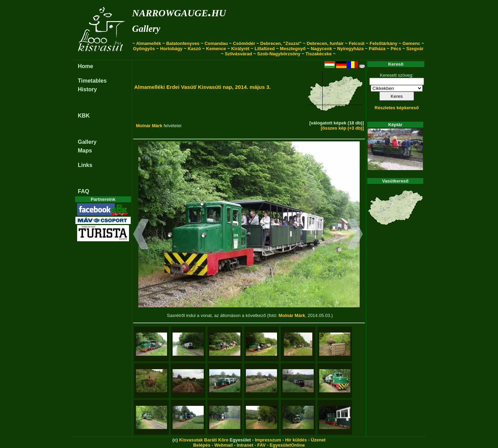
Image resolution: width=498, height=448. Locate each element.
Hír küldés (296, 440)
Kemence (216, 49)
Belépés (202, 445)
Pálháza (377, 49)
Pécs (396, 49)
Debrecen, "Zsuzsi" (281, 43)
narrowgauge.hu (179, 12)
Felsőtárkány (384, 43)
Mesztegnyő (293, 49)
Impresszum (268, 440)
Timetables (92, 81)
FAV (261, 445)
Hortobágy (171, 49)
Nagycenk (321, 49)
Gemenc (411, 43)
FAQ (84, 191)
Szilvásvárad (238, 54)
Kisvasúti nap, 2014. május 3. (234, 87)
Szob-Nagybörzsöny (279, 54)
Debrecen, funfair (325, 43)
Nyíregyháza (351, 49)
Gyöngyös (144, 49)
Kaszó (194, 49)
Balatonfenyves (183, 43)
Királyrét (240, 49)
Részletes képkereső (397, 108)
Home (85, 66)
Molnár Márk (149, 126)
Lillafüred (265, 49)
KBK (84, 116)
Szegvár (415, 49)
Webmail (224, 445)
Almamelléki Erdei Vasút (165, 87)
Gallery (146, 29)
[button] (141, 235)
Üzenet (318, 440)
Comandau (216, 43)
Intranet (245, 445)
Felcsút (357, 43)
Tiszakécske (319, 54)
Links (85, 165)
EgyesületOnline (287, 445)
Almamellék (148, 43)
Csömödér (244, 43)
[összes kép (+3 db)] (342, 128)
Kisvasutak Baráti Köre (204, 440)
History (87, 89)
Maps (85, 151)
